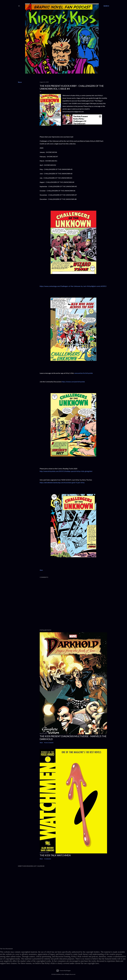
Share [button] (20, 82)
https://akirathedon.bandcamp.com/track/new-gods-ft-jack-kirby (62, 482)
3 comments (48, 859)
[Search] (106, 6)
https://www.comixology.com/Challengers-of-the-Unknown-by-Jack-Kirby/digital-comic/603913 (73, 286)
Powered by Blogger (64, 971)
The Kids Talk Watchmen (55, 855)
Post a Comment (49, 743)
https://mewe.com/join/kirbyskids (73, 382)
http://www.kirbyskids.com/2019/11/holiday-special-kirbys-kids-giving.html (66, 471)
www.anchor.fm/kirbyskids (84, 373)
